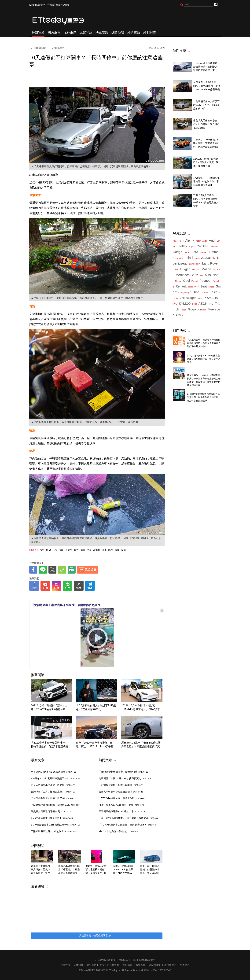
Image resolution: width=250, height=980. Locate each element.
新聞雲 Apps (62, 5)
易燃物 (97, 550)
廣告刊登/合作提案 (109, 965)
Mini (201, 275)
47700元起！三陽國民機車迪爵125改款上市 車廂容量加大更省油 (206, 181)
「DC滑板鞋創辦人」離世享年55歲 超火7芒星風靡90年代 (97, 707)
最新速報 (38, 33)
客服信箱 (127, 965)
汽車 (42, 550)
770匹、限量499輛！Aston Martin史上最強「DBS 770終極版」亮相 (124, 870)
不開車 (69, 550)
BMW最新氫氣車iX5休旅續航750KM (56, 825)
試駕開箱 (86, 33)
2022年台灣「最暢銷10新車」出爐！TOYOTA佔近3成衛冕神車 (49, 707)
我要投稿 (65, 965)
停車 (104, 550)
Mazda (206, 269)
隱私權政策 (155, 965)
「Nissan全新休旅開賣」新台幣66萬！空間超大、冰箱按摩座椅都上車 (207, 67)
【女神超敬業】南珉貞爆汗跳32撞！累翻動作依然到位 (66, 605)
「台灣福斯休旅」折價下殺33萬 (53, 798)
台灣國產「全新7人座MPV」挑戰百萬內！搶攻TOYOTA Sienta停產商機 (207, 86)
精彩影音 (150, 33)
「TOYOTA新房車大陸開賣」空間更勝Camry (128, 825)
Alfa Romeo (178, 241)
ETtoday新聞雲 (37, 5)
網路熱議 (118, 33)
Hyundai (179, 258)
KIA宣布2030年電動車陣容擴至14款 (55, 778)
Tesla (214, 292)
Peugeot (205, 281)
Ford (195, 252)
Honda (203, 252)
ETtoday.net (115, 970)
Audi (212, 240)
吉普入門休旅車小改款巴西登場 (53, 785)
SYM (175, 304)
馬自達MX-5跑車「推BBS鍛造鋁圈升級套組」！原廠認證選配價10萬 (141, 745)
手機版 (50, 5)
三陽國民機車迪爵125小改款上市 (54, 831)
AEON (203, 304)
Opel (186, 281)
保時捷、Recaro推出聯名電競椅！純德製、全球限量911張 (96, 869)
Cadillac (202, 246)
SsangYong (183, 293)
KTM (211, 304)
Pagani (195, 281)
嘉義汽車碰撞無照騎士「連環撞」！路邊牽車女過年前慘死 (69, 869)
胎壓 (61, 550)
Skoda (211, 287)
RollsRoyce (193, 287)
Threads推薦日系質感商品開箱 (203, 336)
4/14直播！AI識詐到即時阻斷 (202, 352)
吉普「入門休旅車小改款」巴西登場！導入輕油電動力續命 (206, 124)
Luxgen (185, 269)
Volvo (201, 298)
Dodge (178, 252)
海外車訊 (70, 33)
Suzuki (205, 293)
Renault (181, 286)
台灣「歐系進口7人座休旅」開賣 (122, 805)
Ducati (203, 310)
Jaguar (206, 258)
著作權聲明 (170, 965)
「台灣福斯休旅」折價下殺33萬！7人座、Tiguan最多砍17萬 (206, 105)
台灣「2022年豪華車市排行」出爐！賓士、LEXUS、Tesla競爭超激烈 (96, 745)
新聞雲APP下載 (127, 960)
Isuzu (197, 258)
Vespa (184, 310)
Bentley (182, 246)
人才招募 (78, 965)
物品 (89, 550)
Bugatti (192, 247)
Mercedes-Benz (187, 275)
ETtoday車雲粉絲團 (215, 4)
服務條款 (140, 965)
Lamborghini (195, 264)
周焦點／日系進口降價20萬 (51, 811)
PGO (195, 304)
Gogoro (193, 309)
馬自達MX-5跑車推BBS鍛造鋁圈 (54, 772)
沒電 (123, 550)
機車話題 (102, 33)
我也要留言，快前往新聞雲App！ (97, 935)
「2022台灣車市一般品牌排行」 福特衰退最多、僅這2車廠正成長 (50, 745)
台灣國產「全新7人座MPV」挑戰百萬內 (125, 778)
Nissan (178, 281)
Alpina (190, 240)
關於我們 (92, 965)
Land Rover (210, 263)
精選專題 (134, 33)
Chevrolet (214, 247)
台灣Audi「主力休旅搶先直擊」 (53, 792)
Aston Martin (202, 241)
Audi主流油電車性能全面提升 (52, 818)
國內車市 (54, 33)
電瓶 (83, 550)
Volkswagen (188, 298)
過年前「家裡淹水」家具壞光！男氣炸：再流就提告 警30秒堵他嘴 (42, 870)
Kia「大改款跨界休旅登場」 (119, 831)
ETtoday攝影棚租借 (197, 390)
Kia (214, 258)
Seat (204, 286)
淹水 (111, 550)
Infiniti (189, 258)
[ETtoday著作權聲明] (87, 596)
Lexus (176, 270)
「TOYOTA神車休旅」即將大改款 (122, 798)
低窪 (117, 550)
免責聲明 (185, 965)
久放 (55, 550)
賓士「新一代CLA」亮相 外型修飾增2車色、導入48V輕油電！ (151, 870)
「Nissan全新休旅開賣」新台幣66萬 (56, 805)
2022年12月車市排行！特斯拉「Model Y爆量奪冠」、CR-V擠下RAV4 (141, 708)
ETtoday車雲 (61, 21)
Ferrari (187, 252)
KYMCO (185, 304)
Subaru (195, 292)
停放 (48, 550)
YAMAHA (211, 298)
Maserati (196, 270)
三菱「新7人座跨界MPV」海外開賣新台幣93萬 (129, 818)
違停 (76, 550)
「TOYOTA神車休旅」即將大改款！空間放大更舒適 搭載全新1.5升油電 (206, 143)
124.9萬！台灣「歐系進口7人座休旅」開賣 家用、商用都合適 (206, 162)
